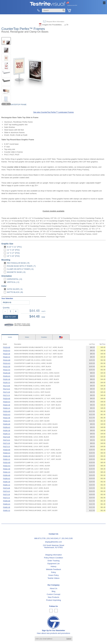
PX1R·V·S (7, 383)
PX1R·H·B (7, 373)
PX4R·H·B (7, 501)
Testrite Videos (53, 578)
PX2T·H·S (6, 440)
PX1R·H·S (7, 376)
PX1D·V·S (7, 357)
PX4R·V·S (7, 510)
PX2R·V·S (7, 434)
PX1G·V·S (7, 370)
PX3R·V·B (7, 482)
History (53, 566)
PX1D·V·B (7, 354)
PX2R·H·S (7, 427)
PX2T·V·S (6, 446)
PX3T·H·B (6, 488)
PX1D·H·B (7, 347)
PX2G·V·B (7, 418)
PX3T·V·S (6, 498)
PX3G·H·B (7, 462)
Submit (69, 639)
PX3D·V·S (7, 459)
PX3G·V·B (7, 469)
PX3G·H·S (7, 466)
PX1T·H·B (6, 386)
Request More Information (55, 22)
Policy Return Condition (53, 558)
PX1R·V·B (7, 379)
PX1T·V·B (6, 392)
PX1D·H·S (7, 351)
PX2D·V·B (7, 405)
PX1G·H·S (7, 363)
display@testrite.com (54, 542)
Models (10, 337)
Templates (44, 337)
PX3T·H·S (6, 491)
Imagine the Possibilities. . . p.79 (55, 25)
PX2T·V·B (6, 443)
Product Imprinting (53, 600)
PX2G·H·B (7, 411)
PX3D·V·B (7, 456)
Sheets (27, 337)
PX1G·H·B (7, 360)
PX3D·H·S (7, 453)
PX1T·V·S (6, 395)
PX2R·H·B (7, 424)
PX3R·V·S (7, 485)
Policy (54, 572)
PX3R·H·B (7, 475)
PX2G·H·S (7, 414)
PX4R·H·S (7, 504)
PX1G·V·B (7, 367)
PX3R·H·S (7, 478)
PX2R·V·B (7, 430)
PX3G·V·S (7, 472)
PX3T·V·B (6, 494)
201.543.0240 (53, 538)
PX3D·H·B (7, 450)
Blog (53, 591)
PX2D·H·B (7, 399)
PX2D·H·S (7, 402)
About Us (53, 588)
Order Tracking (53, 561)
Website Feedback (53, 569)
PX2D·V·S (7, 408)
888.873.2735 (40, 538)
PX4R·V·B (7, 507)
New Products (54, 597)
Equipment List (53, 564)
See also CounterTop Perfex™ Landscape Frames (54, 112)
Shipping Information (53, 555)
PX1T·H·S (6, 389)
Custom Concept (54, 594)
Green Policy (53, 575)
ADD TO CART (11, 317)
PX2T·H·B (6, 437)
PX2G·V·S (7, 421)
